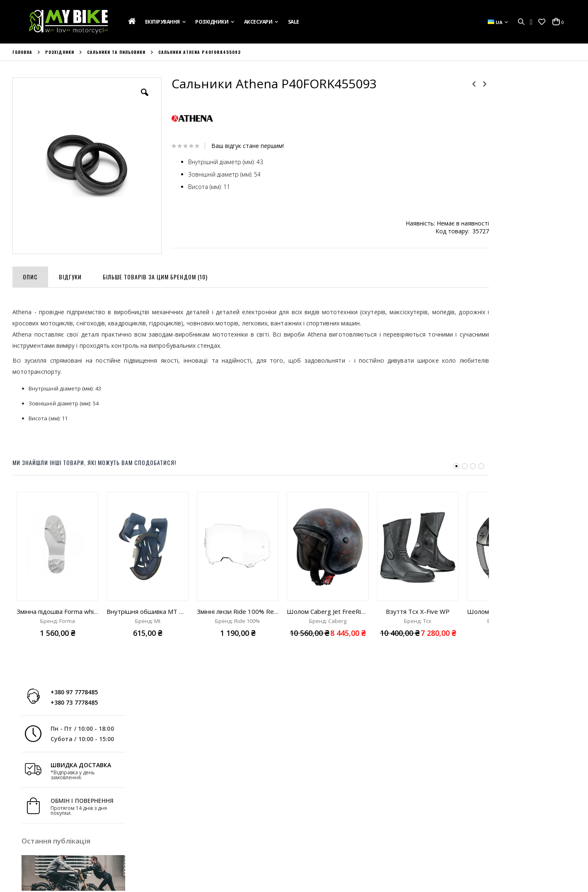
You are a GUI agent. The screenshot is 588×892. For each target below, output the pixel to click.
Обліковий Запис (179, 814)
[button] (542, 22)
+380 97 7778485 (525, 90)
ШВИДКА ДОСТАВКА (531, 163)
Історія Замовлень (180, 826)
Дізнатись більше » (550, 331)
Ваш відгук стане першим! (238, 146)
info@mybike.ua (466, 846)
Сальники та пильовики (116, 52)
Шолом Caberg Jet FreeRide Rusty (328, 609)
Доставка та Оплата (39, 826)
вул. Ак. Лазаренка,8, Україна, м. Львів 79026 (366, 823)
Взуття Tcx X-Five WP (418, 609)
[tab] (30, 273)
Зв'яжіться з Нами (36, 837)
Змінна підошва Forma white (57, 609)
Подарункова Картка (41, 814)
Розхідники (60, 52)
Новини (23, 848)
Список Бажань (176, 837)
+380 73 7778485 (525, 101)
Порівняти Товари (180, 848)
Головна (22, 52)
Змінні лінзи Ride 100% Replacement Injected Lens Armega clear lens (238, 609)
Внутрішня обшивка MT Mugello (147, 609)
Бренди (22, 859)
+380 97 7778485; (329, 846)
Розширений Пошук (183, 859)
